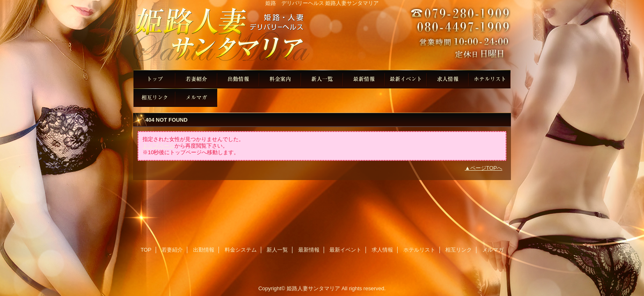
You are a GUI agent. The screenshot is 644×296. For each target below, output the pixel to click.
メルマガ (196, 98)
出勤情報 (238, 79)
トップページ (159, 146)
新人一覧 (322, 79)
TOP (154, 79)
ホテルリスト (490, 79)
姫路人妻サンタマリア (322, 38)
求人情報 (448, 79)
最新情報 (364, 79)
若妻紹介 (196, 79)
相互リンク (154, 98)
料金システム (280, 79)
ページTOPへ (486, 168)
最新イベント (406, 79)
